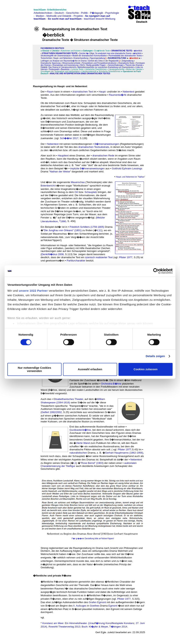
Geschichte (72, 13)
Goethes (95, 606)
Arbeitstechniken (43, 13)
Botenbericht (48, 186)
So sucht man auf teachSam (65, 19)
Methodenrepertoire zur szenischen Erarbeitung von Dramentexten (106, 67)
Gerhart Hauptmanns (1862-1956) (124, 453)
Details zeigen (155, 356)
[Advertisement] (20, 12)
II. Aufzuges (80, 606)
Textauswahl (54, 69)
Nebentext (128, 92)
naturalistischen (78, 453)
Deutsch (59, 13)
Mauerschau (78, 182)
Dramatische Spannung (51, 63)
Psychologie (112, 13)
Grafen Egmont (97, 602)
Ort (76, 192)
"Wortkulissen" (81, 186)
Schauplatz (91, 192)
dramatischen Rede (103, 156)
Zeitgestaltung (128, 61)
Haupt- (103, 92)
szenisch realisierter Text (99, 257)
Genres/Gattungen (116, 65)
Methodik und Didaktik (59, 16)
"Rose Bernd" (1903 (92, 463)
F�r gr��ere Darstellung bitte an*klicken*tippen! (93, 539)
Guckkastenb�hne (80, 430)
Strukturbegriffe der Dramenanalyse (56, 56)
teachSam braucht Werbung (99, 19)
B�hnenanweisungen (107, 144)
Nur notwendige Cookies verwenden (35, 369)
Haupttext (63, 156)
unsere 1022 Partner (33, 291)
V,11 (99, 230)
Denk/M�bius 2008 (52, 254)
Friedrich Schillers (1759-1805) (87, 227)
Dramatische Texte (121, 51)
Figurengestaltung (97, 58)
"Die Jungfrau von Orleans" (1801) (62, 230)
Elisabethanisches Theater (68, 399)
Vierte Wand (83, 443)
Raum (51, 92)
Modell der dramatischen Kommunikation (90, 56)
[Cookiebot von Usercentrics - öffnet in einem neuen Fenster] (156, 271)
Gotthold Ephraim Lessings (127, 168)
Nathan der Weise (60, 172)
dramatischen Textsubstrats (94, 147)
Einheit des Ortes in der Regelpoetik (103, 61)
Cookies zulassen (146, 369)
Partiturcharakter (76, 261)
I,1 (75, 463)
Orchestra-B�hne (111, 384)
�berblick (138, 51)
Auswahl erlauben (90, 369)
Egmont (113, 606)
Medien (40, 16)
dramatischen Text (83, 92)
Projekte (78, 16)
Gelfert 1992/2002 (52, 412)
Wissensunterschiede (71, 63)
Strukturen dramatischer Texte (59, 53)
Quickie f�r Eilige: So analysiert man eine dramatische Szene (105, 53)
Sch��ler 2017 (69, 138)
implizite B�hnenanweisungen (88, 168)
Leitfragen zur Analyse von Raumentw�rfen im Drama (64, 61)
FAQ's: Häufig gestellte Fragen (93, 65)
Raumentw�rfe (118, 95)
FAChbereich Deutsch (52, 48)
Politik (84, 13)
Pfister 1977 (126, 257)
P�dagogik (97, 13)
